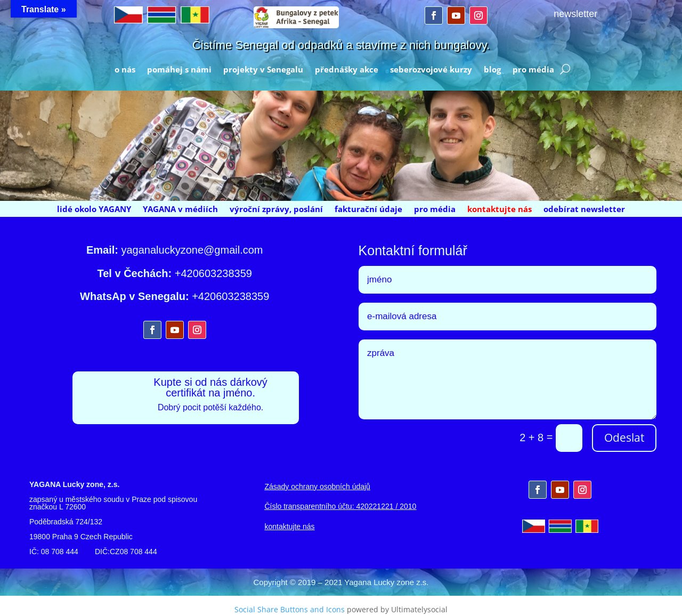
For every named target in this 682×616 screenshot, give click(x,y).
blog (492, 70)
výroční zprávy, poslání (276, 210)
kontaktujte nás (500, 210)
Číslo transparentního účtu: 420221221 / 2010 (340, 506)
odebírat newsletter (584, 210)
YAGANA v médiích (180, 210)
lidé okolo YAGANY (94, 210)
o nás (125, 70)
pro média (533, 70)
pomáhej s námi (179, 70)
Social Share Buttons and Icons (290, 609)
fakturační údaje (368, 210)
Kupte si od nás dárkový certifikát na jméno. (210, 387)
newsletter (575, 14)
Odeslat (624, 437)
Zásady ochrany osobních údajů (317, 487)
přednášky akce (347, 70)
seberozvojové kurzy (431, 70)
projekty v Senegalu (263, 70)
